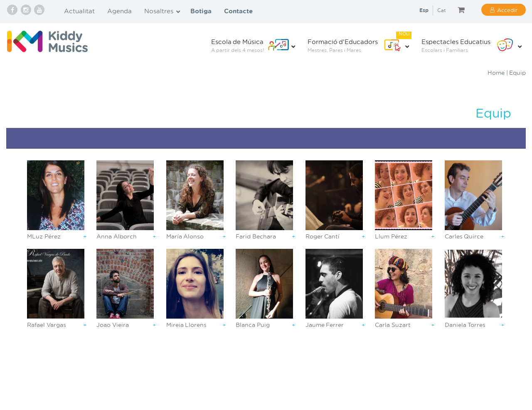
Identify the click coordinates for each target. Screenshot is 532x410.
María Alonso (185, 236)
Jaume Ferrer (325, 325)
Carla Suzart (393, 325)
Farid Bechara (256, 236)
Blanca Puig (253, 325)
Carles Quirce (464, 236)
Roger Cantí (323, 236)
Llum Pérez (391, 236)
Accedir (507, 10)
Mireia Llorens (187, 325)
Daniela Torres (465, 325)
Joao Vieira (113, 325)
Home (496, 72)
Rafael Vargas (47, 325)
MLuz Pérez (44, 236)
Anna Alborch (117, 236)
